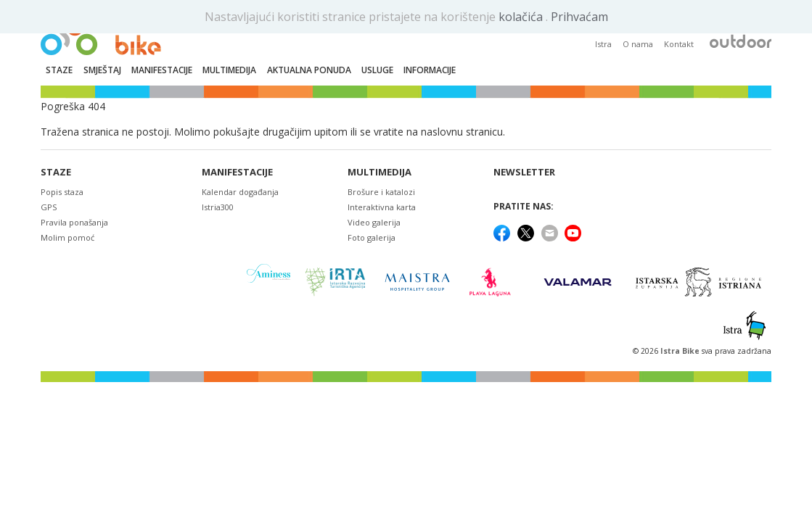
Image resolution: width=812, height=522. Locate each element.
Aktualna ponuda (309, 70)
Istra (603, 44)
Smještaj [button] (102, 70)
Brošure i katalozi (381, 192)
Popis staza (62, 192)
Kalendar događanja (240, 192)
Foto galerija (372, 237)
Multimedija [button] (229, 70)
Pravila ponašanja (74, 222)
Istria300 (218, 207)
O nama (638, 44)
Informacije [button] (430, 70)
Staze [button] (59, 70)
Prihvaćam (579, 17)
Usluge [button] (377, 70)
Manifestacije (237, 172)
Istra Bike (681, 351)
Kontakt (679, 44)
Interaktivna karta (382, 207)
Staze (56, 172)
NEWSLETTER (524, 172)
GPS (49, 207)
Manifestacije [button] (162, 70)
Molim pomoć (67, 237)
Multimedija (380, 172)
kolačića (522, 17)
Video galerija (374, 222)
